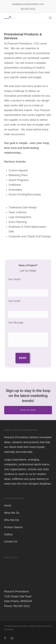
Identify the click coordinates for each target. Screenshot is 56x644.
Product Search (13, 527)
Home (8, 506)
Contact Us (11, 542)
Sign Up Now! (28, 410)
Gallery (8, 534)
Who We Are (12, 520)
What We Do (12, 513)
